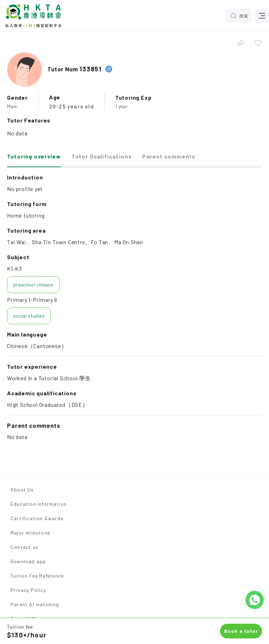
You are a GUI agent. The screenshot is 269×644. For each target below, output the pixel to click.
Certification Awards (37, 518)
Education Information (39, 504)
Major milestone (30, 533)
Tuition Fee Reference (37, 576)
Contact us (25, 547)
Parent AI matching (35, 604)
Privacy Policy (28, 590)
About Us (22, 490)
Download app (28, 561)
